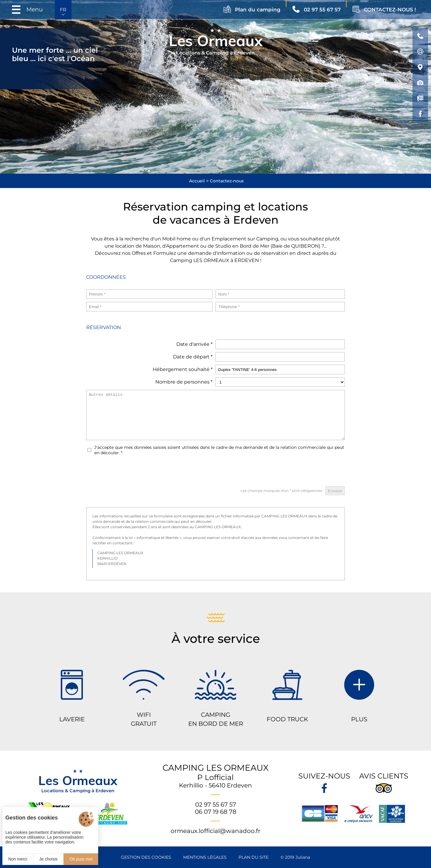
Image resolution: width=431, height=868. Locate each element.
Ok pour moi (81, 859)
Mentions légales (205, 857)
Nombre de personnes (184, 382)
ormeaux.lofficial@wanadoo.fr (215, 831)
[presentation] (299, 472)
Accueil (197, 181)
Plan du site (254, 857)
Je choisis (48, 859)
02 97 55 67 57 (216, 805)
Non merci (18, 859)
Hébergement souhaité (183, 369)
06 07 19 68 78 (216, 812)
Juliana (303, 857)
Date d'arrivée (194, 344)
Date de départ (193, 357)
